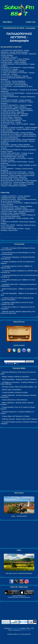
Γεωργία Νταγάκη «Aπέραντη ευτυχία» (15, 392)
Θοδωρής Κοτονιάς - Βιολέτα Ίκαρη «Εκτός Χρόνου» (20, 419)
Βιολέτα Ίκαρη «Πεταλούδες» (12, 390)
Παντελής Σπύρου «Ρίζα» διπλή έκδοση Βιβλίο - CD (19, 387)
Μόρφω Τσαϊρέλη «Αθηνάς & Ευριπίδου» (16, 377)
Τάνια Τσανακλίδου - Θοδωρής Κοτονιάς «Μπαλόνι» (19, 379)
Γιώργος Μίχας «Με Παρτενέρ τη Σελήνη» (16, 416)
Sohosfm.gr (15, 628)
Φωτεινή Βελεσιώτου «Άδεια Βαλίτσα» (15, 400)
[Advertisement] (19, 459)
